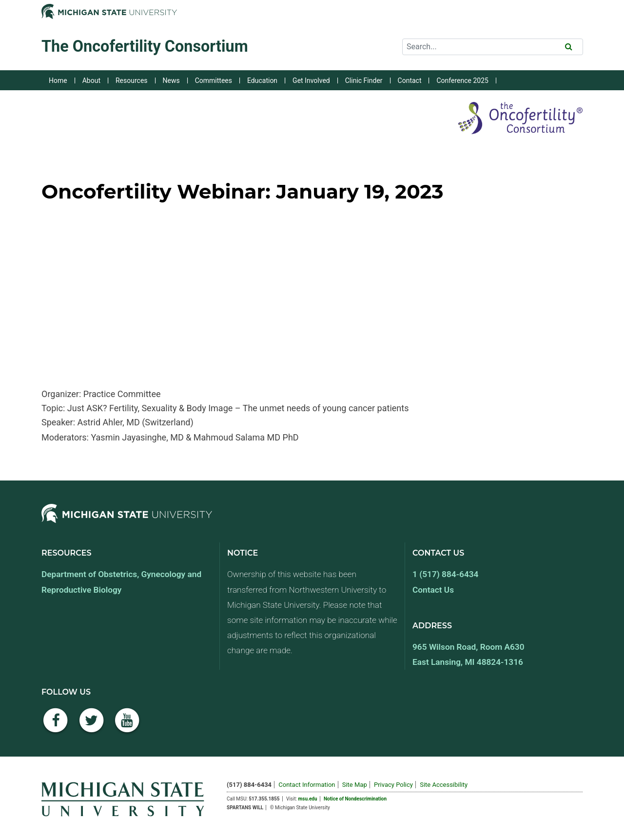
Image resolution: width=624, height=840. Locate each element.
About (91, 80)
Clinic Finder (364, 80)
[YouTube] (127, 726)
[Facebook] (56, 726)
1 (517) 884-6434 (445, 574)
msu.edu (308, 799)
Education (262, 80)
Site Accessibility (444, 785)
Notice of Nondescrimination (355, 799)
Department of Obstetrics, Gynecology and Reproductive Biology (121, 582)
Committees (214, 80)
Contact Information (307, 785)
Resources (132, 80)
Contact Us (433, 590)
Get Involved (311, 80)
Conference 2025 (462, 80)
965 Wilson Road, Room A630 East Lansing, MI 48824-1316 (468, 654)
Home (58, 80)
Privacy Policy (393, 785)
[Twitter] (92, 726)
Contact (410, 80)
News (171, 80)
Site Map (355, 785)
